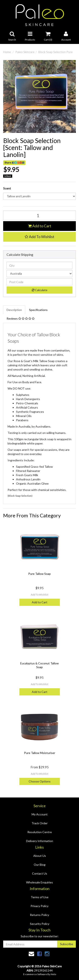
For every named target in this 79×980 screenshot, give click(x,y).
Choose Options (40, 781)
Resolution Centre (40, 832)
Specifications (38, 310)
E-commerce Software (35, 974)
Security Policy (40, 924)
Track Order (40, 823)
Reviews (21, 318)
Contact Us (40, 873)
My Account (40, 814)
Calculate (40, 290)
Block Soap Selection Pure (56, 52)
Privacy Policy (39, 906)
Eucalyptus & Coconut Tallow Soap (39, 665)
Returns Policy (39, 915)
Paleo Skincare (25, 52)
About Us (40, 856)
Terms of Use (40, 897)
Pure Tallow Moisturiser (40, 753)
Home (7, 52)
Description (14, 310)
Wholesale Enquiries (39, 882)
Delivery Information (40, 841)
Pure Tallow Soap (39, 574)
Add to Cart (40, 226)
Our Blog (40, 865)
